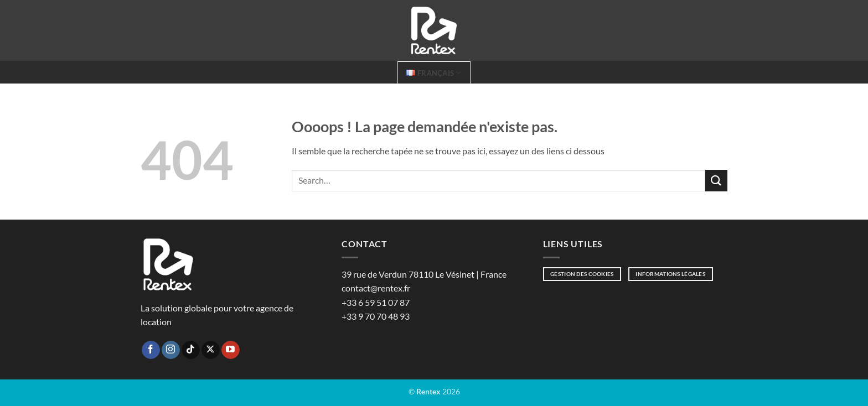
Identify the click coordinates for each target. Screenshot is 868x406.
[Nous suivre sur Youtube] (231, 350)
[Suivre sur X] (211, 350)
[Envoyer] (716, 181)
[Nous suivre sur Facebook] (151, 350)
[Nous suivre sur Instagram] (171, 350)
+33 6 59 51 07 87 (376, 302)
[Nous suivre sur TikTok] (191, 350)
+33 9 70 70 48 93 (376, 316)
